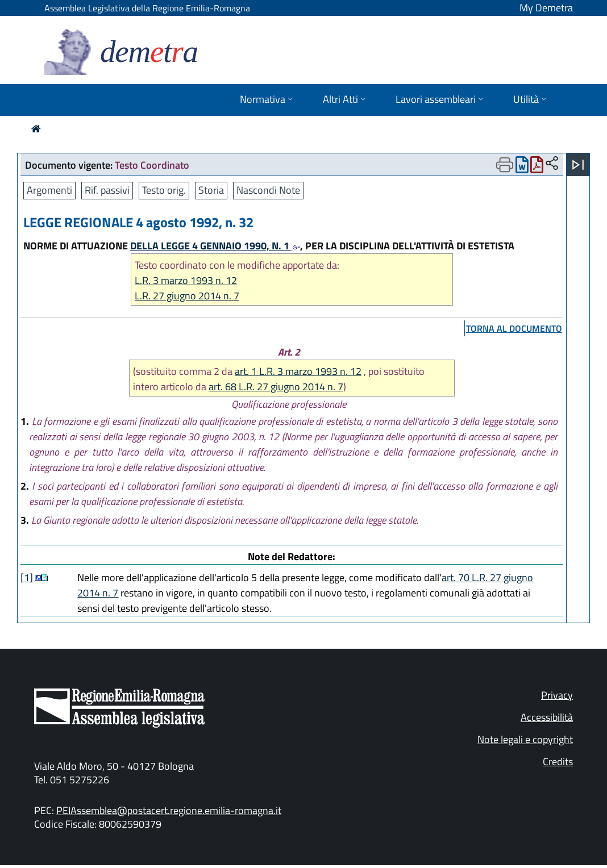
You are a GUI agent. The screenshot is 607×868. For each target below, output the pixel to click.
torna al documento (514, 328)
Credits (558, 761)
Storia (211, 190)
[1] (28, 577)
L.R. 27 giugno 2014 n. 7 (187, 296)
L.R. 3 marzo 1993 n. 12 (186, 280)
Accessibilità (547, 717)
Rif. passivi (107, 190)
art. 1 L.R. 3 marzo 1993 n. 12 (298, 371)
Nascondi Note (268, 190)
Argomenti (49, 190)
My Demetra (546, 8)
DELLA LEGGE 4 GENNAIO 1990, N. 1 (215, 246)
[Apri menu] (578, 165)
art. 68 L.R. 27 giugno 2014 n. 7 (276, 387)
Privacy (557, 695)
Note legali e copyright (525, 739)
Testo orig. (164, 190)
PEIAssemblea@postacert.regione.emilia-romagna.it (169, 810)
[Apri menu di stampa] (505, 165)
